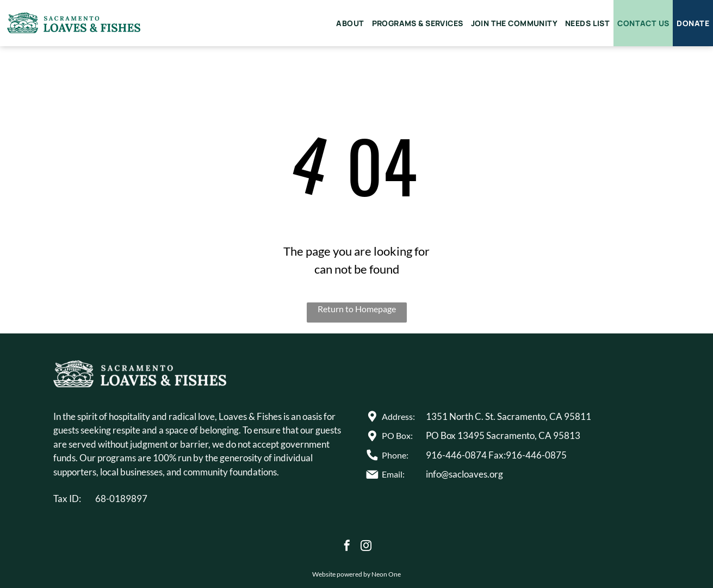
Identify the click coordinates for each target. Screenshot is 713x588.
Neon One (386, 574)
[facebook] (347, 547)
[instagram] (366, 547)
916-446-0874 (456, 455)
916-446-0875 (536, 455)
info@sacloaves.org (464, 474)
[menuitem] (350, 23)
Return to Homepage (357, 309)
